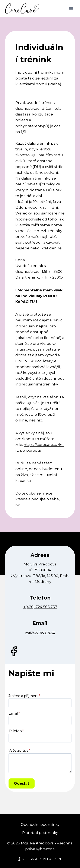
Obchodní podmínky (40, 825)
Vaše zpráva (20, 750)
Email (14, 713)
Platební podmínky (40, 833)
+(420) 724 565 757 (40, 607)
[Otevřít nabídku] (71, 8)
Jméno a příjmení (24, 696)
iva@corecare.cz (40, 632)
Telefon (16, 731)
